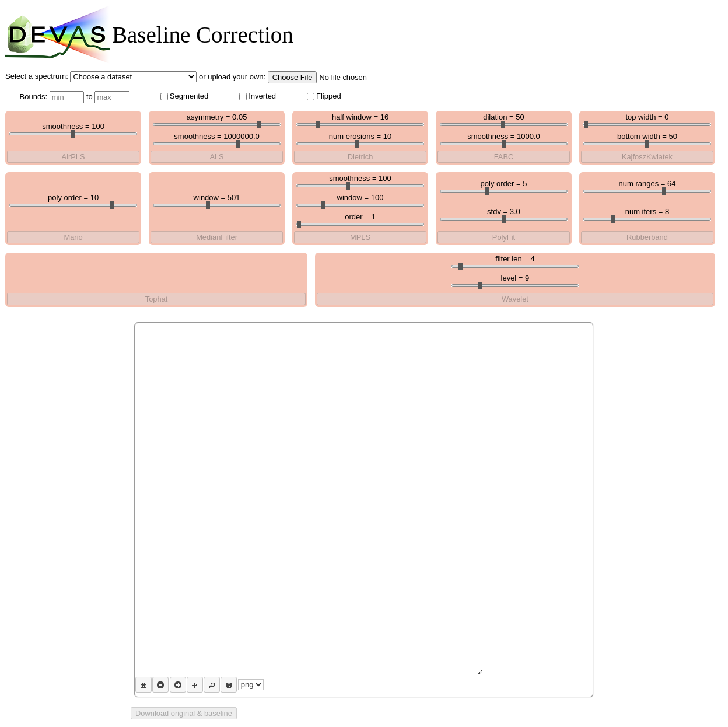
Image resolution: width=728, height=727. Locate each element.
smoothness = (73, 129)
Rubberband (647, 237)
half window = (360, 119)
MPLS (360, 237)
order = (360, 219)
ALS (216, 157)
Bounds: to (75, 97)
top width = (647, 119)
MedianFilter (217, 237)
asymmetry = (217, 119)
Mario (73, 237)
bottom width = (647, 139)
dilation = (504, 119)
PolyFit (504, 237)
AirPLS (73, 157)
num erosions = (360, 139)
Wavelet (515, 299)
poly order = (73, 200)
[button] (143, 685)
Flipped (324, 96)
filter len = (515, 261)
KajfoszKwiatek (647, 157)
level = (515, 280)
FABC (504, 157)
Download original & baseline (184, 713)
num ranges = (647, 186)
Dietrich (360, 157)
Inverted (258, 96)
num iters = (647, 214)
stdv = (504, 214)
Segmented (185, 96)
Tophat (157, 299)
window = (217, 200)
